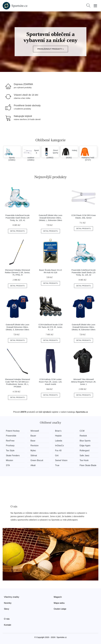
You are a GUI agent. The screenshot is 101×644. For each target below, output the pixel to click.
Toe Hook (84, 460)
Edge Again (85, 446)
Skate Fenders (13, 456)
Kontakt (7, 625)
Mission (9, 460)
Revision (35, 446)
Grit (57, 456)
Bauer (33, 436)
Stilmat (34, 456)
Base (33, 441)
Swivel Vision (61, 460)
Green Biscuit (37, 460)
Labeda (59, 441)
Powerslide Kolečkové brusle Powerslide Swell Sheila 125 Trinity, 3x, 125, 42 (84, 272)
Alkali (33, 465)
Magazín (58, 597)
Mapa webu (59, 603)
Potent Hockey (13, 431)
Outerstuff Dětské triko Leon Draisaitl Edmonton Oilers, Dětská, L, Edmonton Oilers (51, 218)
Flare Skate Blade (88, 465)
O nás (7, 619)
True (57, 465)
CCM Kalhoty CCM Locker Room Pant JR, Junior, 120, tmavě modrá (50, 382)
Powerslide (11, 436)
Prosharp (10, 446)
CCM (82, 431)
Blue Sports (85, 441)
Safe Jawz (85, 456)
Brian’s (58, 431)
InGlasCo (60, 446)
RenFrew (10, 441)
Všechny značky (12, 597)
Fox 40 (58, 451)
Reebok (83, 436)
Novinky (8, 603)
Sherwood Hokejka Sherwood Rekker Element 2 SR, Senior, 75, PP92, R (17, 272)
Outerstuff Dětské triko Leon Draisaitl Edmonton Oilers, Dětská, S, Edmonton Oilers (17, 327)
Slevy (7, 609)
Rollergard (85, 451)
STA (8, 465)
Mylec (33, 451)
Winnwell (35, 431)
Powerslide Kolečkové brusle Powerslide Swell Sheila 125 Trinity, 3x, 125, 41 (17, 218)
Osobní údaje (60, 609)
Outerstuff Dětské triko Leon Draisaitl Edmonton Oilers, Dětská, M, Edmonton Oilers (84, 327)
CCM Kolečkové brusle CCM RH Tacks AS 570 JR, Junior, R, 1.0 (50, 327)
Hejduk (58, 436)
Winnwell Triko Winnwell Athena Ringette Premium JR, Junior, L (84, 382)
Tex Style (10, 451)
